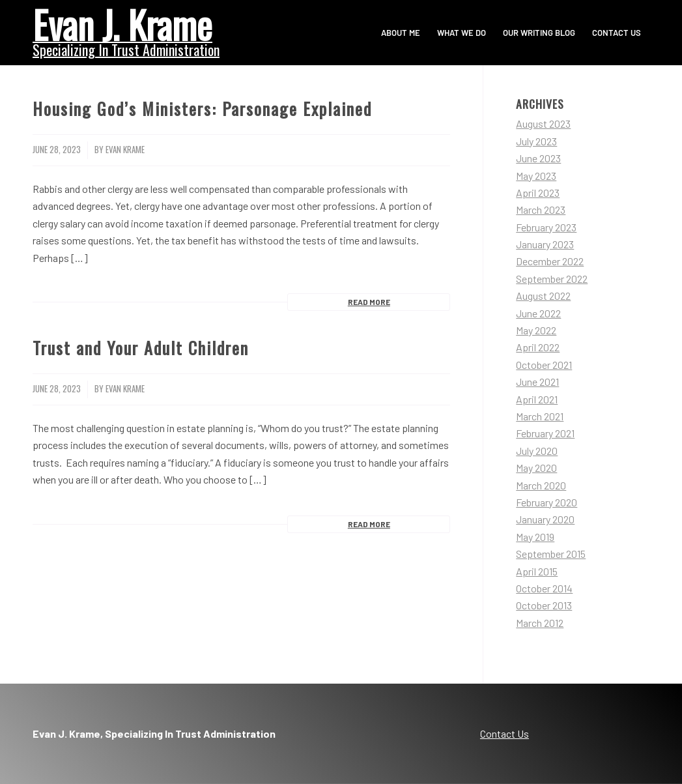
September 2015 (551, 554)
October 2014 (544, 588)
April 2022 (538, 347)
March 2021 (540, 416)
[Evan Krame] (126, 31)
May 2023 (536, 176)
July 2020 (537, 451)
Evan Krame (125, 150)
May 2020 (536, 468)
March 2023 (541, 210)
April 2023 (538, 193)
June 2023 (538, 158)
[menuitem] (401, 33)
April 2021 (537, 399)
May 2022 (536, 330)
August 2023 (543, 123)
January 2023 (545, 244)
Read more (369, 302)
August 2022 (543, 296)
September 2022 (552, 279)
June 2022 (538, 313)
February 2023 (546, 227)
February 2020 (547, 502)
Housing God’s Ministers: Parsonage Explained (202, 109)
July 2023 (536, 141)
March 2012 (540, 623)
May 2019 (535, 537)
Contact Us (504, 733)
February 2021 (545, 433)
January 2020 (545, 519)
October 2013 (544, 605)
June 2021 (537, 382)
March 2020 (541, 485)
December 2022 (550, 261)
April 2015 (537, 571)
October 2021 (544, 365)
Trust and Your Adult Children (141, 348)
